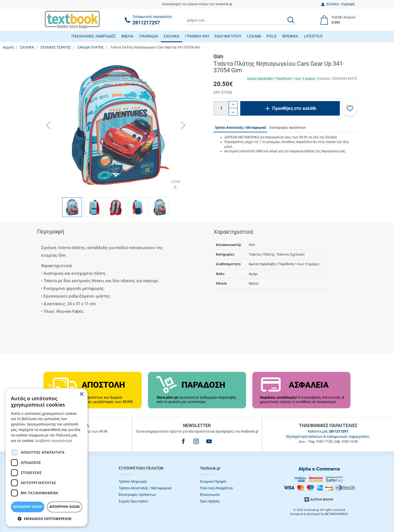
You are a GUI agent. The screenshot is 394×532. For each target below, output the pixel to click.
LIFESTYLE (313, 36)
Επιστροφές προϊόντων (137, 495)
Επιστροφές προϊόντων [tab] (288, 128)
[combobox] (241, 20)
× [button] (81, 394)
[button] (350, 108)
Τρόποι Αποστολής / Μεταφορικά (145, 488)
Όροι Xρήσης (210, 501)
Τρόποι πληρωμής (133, 481)
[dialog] (47, 457)
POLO (272, 36)
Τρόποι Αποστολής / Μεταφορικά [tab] (240, 128)
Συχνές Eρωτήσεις (134, 501)
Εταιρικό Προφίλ (213, 481)
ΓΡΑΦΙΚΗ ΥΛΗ (197, 36)
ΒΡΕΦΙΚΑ (290, 36)
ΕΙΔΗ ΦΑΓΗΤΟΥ (228, 36)
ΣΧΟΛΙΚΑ (172, 36)
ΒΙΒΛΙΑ (128, 36)
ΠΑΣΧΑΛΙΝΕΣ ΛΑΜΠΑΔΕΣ (94, 36)
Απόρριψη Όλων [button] (65, 507)
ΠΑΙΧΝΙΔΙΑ (149, 36)
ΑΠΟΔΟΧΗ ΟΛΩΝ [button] (28, 507)
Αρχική (8, 47)
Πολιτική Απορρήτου (216, 488)
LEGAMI (254, 36)
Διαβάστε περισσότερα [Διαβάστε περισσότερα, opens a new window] (54, 441)
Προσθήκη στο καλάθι (294, 108)
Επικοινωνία (210, 495)
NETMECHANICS (336, 514)
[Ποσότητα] (221, 108)
